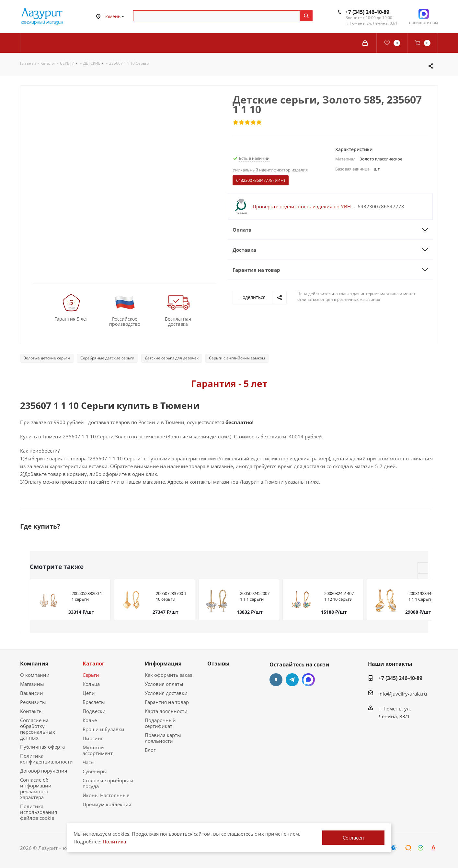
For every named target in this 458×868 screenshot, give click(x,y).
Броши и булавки (103, 729)
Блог (150, 750)
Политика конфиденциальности (46, 759)
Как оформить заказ (168, 675)
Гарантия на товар (167, 702)
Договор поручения (44, 771)
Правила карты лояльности (163, 738)
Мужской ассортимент (98, 750)
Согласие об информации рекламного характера (36, 788)
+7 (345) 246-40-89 (367, 12)
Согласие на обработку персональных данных (38, 729)
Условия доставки (166, 693)
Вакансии (32, 693)
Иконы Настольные (106, 795)
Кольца (91, 684)
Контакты (31, 711)
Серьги (91, 675)
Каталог (94, 664)
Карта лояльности (166, 711)
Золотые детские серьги (47, 358)
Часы (89, 762)
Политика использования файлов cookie (39, 812)
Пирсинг (93, 738)
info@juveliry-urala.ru (403, 694)
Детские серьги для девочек (172, 358)
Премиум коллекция (107, 804)
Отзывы (218, 664)
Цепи (89, 693)
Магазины (32, 684)
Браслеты (94, 702)
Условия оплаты (164, 684)
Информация (163, 664)
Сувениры (95, 771)
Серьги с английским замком (237, 358)
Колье (90, 720)
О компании (35, 675)
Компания (34, 664)
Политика (114, 841)
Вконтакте (276, 680)
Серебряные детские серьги (107, 358)
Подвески (94, 711)
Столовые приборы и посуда (108, 783)
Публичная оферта (42, 747)
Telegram (292, 680)
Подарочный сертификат (160, 723)
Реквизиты (33, 702)
